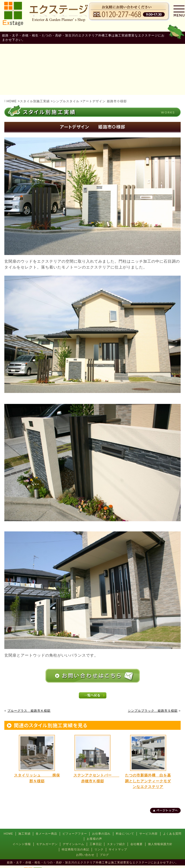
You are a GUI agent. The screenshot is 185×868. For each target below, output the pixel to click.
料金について (125, 834)
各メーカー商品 (46, 834)
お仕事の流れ (101, 834)
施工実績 (24, 834)
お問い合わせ (85, 855)
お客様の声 (94, 839)
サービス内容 (149, 834)
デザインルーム (73, 844)
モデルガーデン (47, 844)
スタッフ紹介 (116, 844)
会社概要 (137, 844)
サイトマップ (118, 849)
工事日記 (96, 844)
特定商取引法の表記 (76, 849)
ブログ (104, 855)
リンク (99, 849)
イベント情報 (22, 844)
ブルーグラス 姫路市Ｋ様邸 (29, 711)
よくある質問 (172, 834)
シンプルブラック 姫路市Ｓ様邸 (153, 711)
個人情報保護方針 (160, 844)
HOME (8, 834)
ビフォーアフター (75, 834)
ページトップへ (167, 810)
